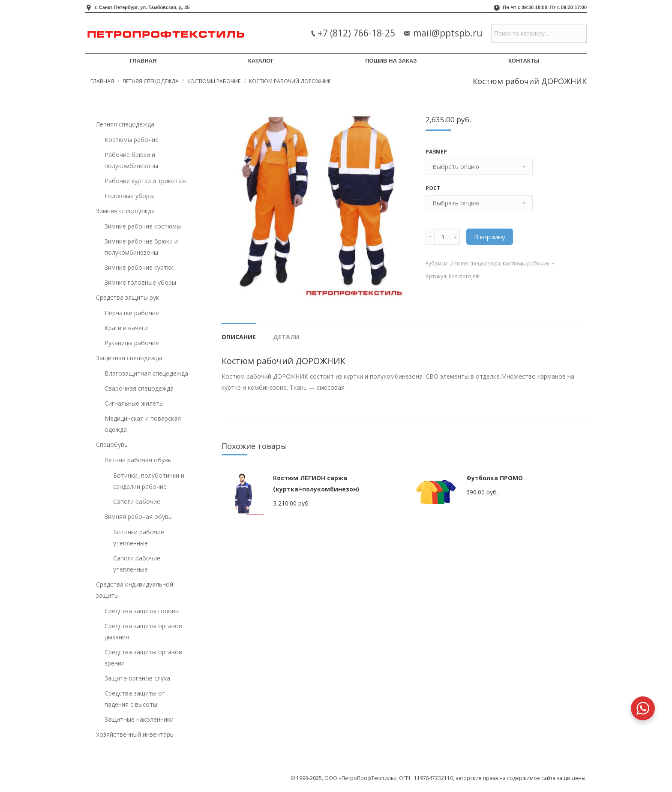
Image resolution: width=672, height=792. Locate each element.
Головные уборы (129, 196)
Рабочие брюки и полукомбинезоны (131, 160)
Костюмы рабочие (214, 81)
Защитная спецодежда (129, 358)
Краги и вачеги (126, 328)
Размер (436, 152)
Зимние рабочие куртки (139, 267)
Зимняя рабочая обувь (138, 516)
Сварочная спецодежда (139, 388)
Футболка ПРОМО (495, 478)
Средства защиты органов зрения (143, 658)
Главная (102, 81)
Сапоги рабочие (137, 501)
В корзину (490, 237)
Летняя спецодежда (151, 81)
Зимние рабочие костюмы (143, 226)
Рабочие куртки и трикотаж (145, 181)
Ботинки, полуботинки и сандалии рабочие (149, 481)
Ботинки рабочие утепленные (139, 538)
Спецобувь (112, 444)
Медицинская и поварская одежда (143, 424)
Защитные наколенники (139, 719)
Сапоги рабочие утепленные (137, 564)
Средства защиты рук (127, 297)
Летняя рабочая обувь (138, 460)
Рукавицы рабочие (132, 343)
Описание (239, 337)
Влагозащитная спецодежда (146, 373)
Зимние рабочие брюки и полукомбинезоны (141, 247)
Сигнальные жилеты (134, 403)
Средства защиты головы (142, 611)
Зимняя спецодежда (125, 211)
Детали (286, 337)
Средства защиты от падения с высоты (135, 699)
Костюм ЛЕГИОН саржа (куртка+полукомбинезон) (316, 483)
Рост (433, 188)
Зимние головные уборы (140, 282)
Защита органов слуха (137, 678)
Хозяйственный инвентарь (135, 734)
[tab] (239, 333)
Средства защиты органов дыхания (143, 631)
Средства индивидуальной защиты (135, 590)
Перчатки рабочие (132, 313)
